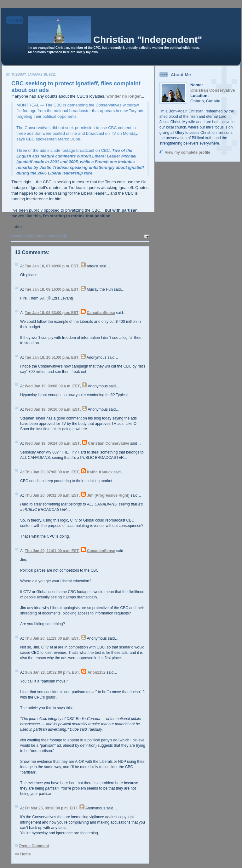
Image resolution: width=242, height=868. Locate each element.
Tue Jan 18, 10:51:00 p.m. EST (52, 357)
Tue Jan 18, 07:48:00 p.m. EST (52, 266)
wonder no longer (124, 96)
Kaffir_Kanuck (100, 472)
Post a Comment (34, 846)
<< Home (23, 854)
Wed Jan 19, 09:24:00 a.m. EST (52, 443)
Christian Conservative (109, 443)
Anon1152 (96, 672)
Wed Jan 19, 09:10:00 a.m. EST (52, 409)
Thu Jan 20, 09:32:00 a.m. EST (52, 495)
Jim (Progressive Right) (108, 495)
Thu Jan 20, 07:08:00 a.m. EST (52, 472)
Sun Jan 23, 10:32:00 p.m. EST (52, 672)
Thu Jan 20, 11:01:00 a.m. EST (52, 551)
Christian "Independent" (148, 40)
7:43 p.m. (75, 236)
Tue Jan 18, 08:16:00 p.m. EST (52, 289)
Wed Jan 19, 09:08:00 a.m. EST (52, 386)
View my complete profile (187, 152)
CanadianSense (101, 313)
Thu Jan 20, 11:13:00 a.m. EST (52, 638)
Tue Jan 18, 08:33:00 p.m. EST (52, 313)
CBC (30, 227)
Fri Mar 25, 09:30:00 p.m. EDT (51, 808)
